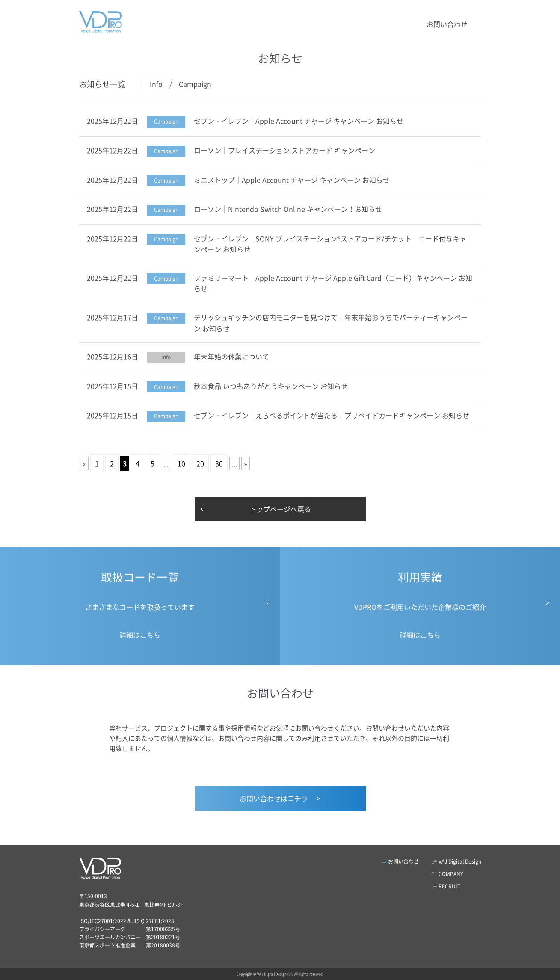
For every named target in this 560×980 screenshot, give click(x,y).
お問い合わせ (447, 24)
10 (181, 463)
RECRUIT (449, 886)
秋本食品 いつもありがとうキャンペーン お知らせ (271, 386)
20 (200, 463)
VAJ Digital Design (460, 861)
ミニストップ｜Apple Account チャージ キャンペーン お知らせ (292, 180)
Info (156, 84)
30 (219, 463)
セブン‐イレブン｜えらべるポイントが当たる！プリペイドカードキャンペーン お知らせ (332, 415)
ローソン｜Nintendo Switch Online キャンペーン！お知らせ (288, 209)
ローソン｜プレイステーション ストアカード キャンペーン (284, 150)
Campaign (195, 84)
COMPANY (451, 874)
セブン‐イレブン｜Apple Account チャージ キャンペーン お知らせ (299, 121)
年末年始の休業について (231, 356)
